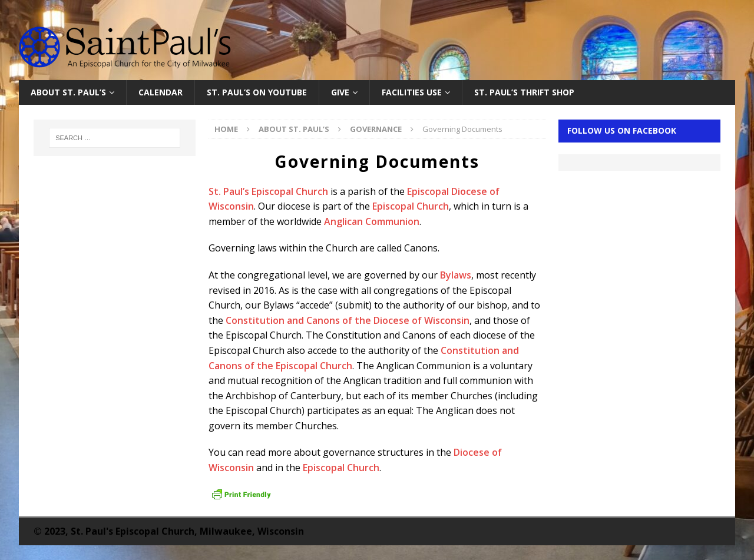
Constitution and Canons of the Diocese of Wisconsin (348, 320)
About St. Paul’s (68, 92)
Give (340, 92)
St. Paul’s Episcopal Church (268, 191)
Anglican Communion (372, 221)
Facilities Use (412, 92)
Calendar (161, 92)
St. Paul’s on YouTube (257, 92)
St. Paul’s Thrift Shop (524, 92)
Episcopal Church (411, 206)
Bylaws (456, 275)
